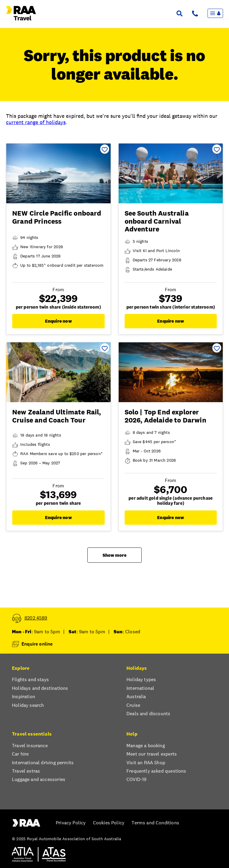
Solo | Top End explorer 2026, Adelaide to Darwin (165, 416)
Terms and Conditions (155, 823)
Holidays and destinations (40, 688)
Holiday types (141, 680)
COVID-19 (136, 779)
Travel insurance (30, 746)
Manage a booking (146, 746)
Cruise (133, 705)
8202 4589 (36, 618)
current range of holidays (36, 122)
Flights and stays (30, 680)
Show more (114, 555)
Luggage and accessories (39, 779)
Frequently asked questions (156, 771)
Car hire (20, 754)
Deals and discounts (148, 714)
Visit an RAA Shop (146, 763)
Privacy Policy (71, 823)
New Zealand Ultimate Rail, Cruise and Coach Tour (57, 416)
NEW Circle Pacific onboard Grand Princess (57, 217)
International (140, 688)
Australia (136, 697)
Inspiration (24, 697)
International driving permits (43, 763)
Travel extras (26, 771)
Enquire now (58, 321)
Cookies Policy (109, 823)
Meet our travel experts (152, 754)
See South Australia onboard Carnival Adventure (157, 221)
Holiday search (28, 705)
